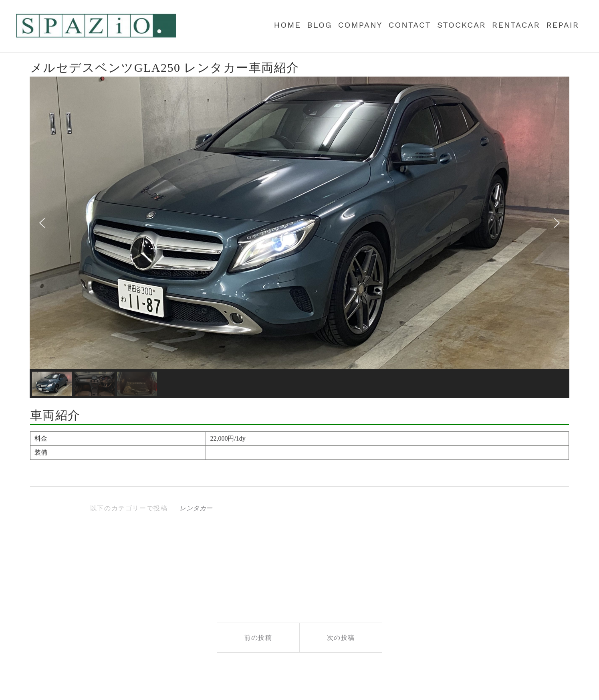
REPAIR (563, 25)
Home (287, 25)
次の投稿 (341, 638)
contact (410, 25)
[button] (42, 223)
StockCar (461, 25)
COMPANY (360, 25)
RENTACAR (516, 25)
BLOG (319, 25)
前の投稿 (258, 638)
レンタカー (196, 508)
